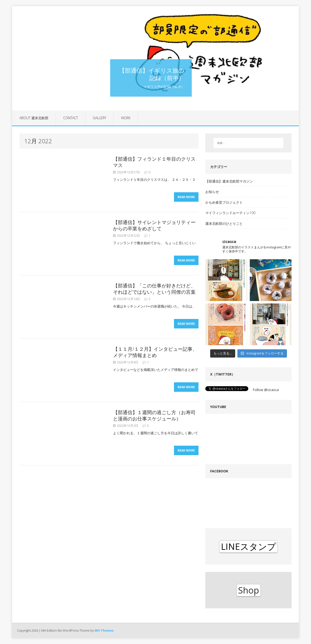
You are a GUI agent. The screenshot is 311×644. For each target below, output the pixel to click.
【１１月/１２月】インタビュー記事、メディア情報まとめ (155, 352)
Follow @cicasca (266, 390)
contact (71, 118)
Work (126, 118)
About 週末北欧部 (34, 118)
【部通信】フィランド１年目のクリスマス (154, 162)
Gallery (99, 118)
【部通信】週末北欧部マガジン (229, 181)
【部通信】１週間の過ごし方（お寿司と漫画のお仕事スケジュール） (154, 415)
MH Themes (104, 630)
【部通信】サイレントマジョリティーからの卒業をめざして (154, 225)
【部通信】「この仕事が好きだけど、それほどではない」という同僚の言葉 (154, 289)
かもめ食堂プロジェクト (224, 202)
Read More (186, 197)
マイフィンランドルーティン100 (230, 213)
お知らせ (212, 192)
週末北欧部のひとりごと (224, 223)
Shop (249, 590)
